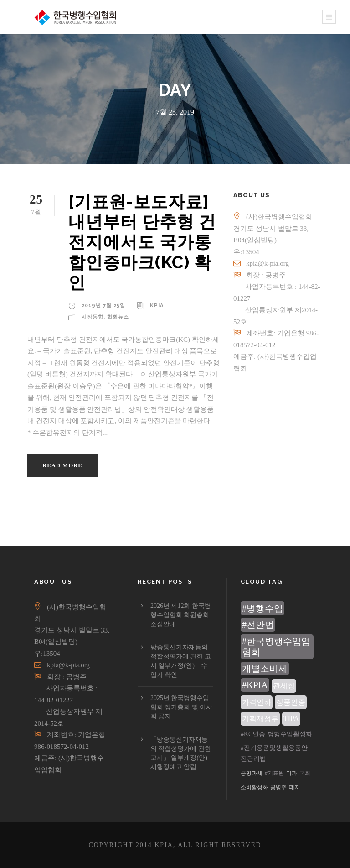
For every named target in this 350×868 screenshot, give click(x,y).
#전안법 (258, 625)
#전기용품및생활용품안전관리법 (274, 753)
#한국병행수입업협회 (276, 647)
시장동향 (93, 317)
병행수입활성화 (290, 734)
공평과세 (252, 773)
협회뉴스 (118, 317)
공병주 (278, 787)
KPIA (157, 306)
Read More (62, 465)
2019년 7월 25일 (103, 306)
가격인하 (257, 702)
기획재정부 (260, 719)
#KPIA (255, 685)
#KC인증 (253, 734)
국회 (305, 773)
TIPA (291, 719)
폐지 (294, 787)
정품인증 (291, 702)
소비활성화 (254, 787)
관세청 (284, 686)
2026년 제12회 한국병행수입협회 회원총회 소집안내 (181, 615)
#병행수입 (262, 608)
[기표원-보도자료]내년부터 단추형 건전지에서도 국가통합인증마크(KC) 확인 (142, 242)
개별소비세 (265, 669)
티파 (292, 773)
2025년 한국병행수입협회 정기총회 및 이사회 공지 (182, 707)
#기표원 (274, 773)
